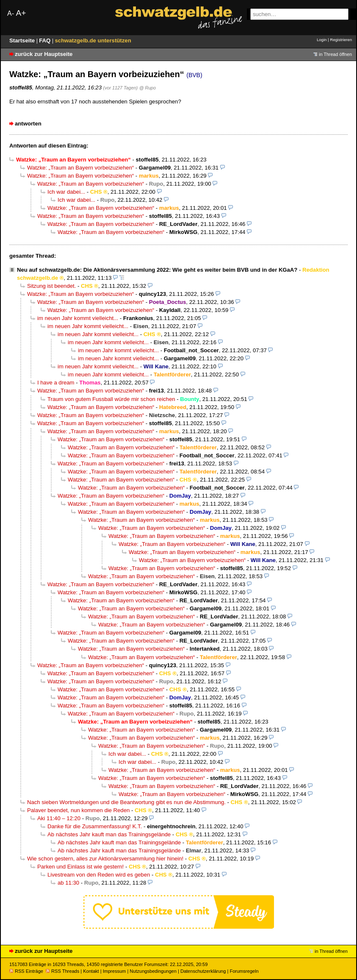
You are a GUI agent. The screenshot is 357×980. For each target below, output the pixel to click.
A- (11, 13)
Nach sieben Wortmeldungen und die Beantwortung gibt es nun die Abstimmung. (126, 802)
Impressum (115, 971)
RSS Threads (62, 971)
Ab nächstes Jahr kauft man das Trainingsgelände (109, 834)
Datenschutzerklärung (203, 971)
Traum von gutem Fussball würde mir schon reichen (111, 399)
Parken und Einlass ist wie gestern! (80, 867)
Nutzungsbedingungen (153, 971)
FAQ (46, 40)
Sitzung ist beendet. (51, 286)
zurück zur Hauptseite (44, 54)
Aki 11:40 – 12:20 (59, 818)
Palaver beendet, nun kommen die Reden (78, 810)
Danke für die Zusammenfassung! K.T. (95, 826)
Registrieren (341, 40)
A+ (21, 13)
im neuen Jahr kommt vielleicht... (78, 318)
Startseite (23, 40)
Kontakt (91, 971)
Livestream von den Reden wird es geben (99, 875)
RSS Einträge (26, 971)
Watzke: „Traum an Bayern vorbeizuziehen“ (80, 168)
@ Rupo (148, 88)
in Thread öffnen (335, 54)
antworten (28, 124)
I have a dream (56, 383)
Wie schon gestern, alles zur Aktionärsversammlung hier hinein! (105, 859)
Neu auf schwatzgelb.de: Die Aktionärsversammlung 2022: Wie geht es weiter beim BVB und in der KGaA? (157, 270)
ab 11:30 (68, 883)
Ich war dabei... (66, 192)
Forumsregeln (244, 971)
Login (322, 40)
